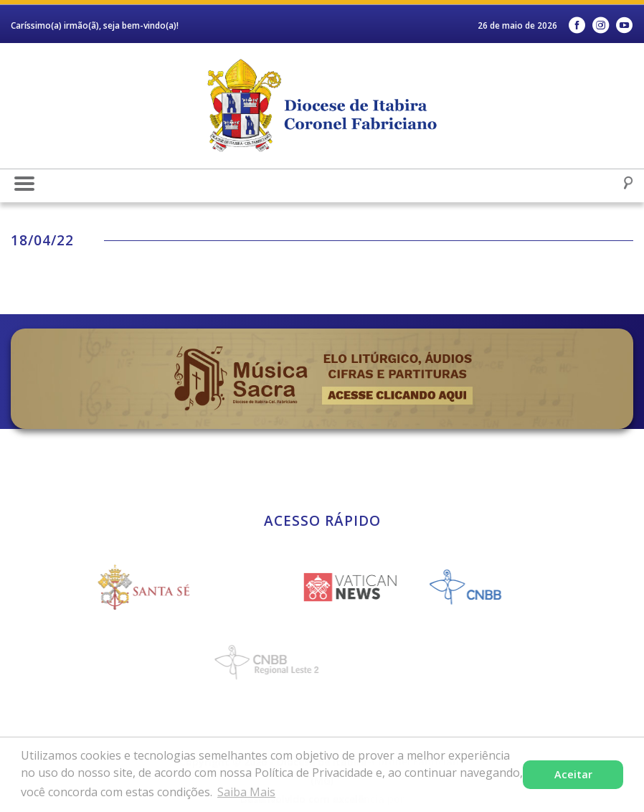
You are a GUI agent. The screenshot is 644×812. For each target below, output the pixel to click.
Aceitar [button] (573, 774)
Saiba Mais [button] (246, 792)
